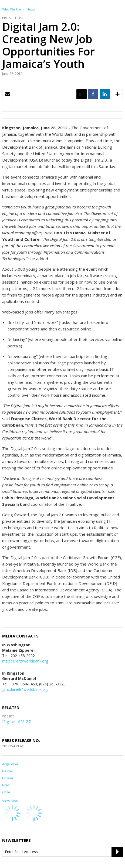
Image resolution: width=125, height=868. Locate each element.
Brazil (7, 785)
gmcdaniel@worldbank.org (25, 689)
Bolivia (8, 778)
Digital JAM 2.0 (17, 722)
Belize (7, 771)
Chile (6, 792)
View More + (12, 801)
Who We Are (12, 9)
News (31, 9)
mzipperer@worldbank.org (25, 661)
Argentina (10, 764)
